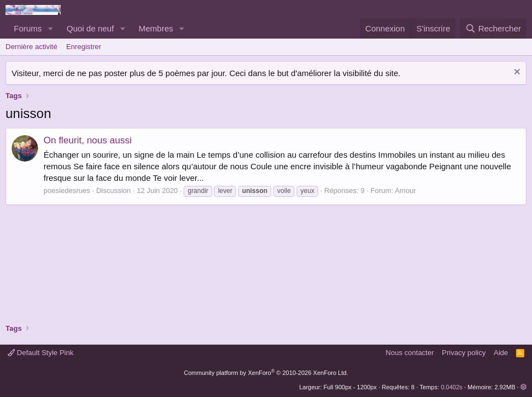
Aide (501, 353)
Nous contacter (410, 353)
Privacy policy (464, 353)
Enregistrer (84, 47)
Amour (405, 191)
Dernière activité (31, 47)
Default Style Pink (41, 353)
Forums (28, 28)
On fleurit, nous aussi (88, 140)
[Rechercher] (493, 28)
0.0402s (452, 387)
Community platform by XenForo (266, 373)
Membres (156, 28)
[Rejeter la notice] (516, 73)
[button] (51, 28)
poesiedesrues (67, 191)
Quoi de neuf (90, 28)
